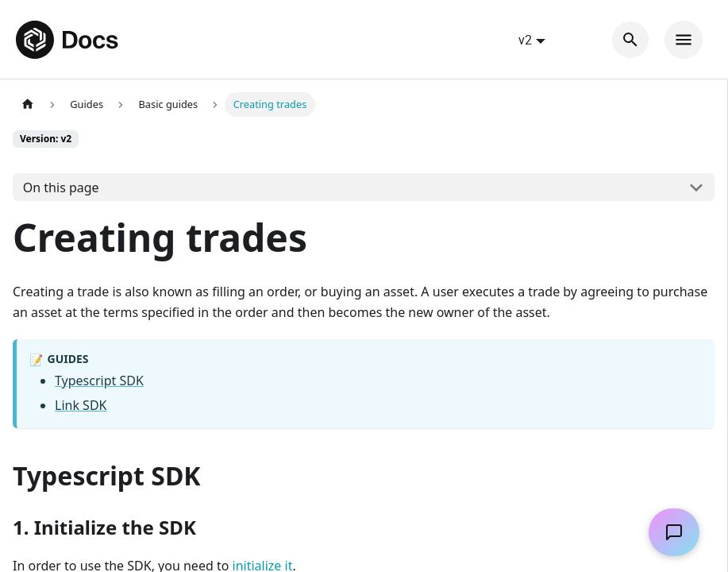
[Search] (630, 40)
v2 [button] (525, 40)
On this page (61, 187)
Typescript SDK (99, 381)
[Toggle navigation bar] (684, 40)
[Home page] (28, 104)
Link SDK (81, 405)
